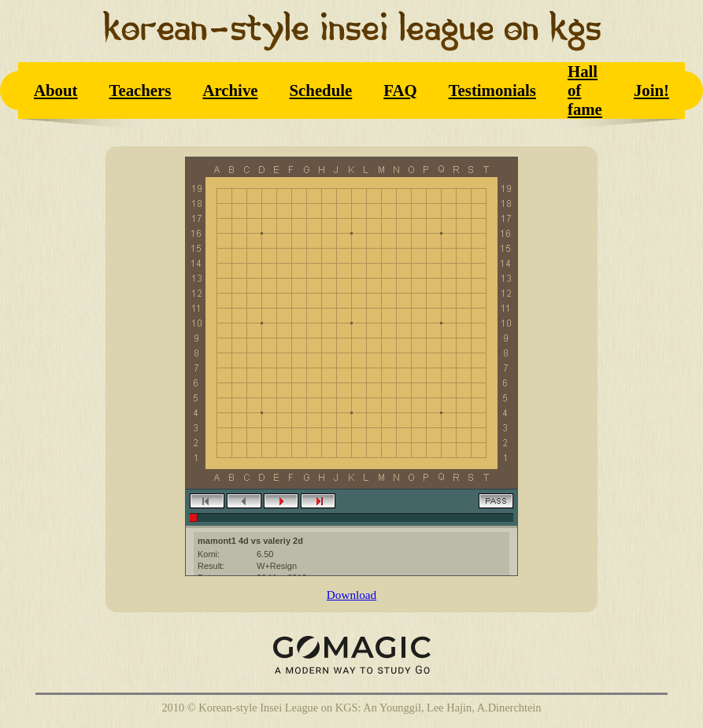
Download (351, 595)
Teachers (140, 90)
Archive (230, 90)
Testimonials (492, 90)
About (55, 90)
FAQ (400, 90)
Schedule (321, 90)
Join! (651, 90)
